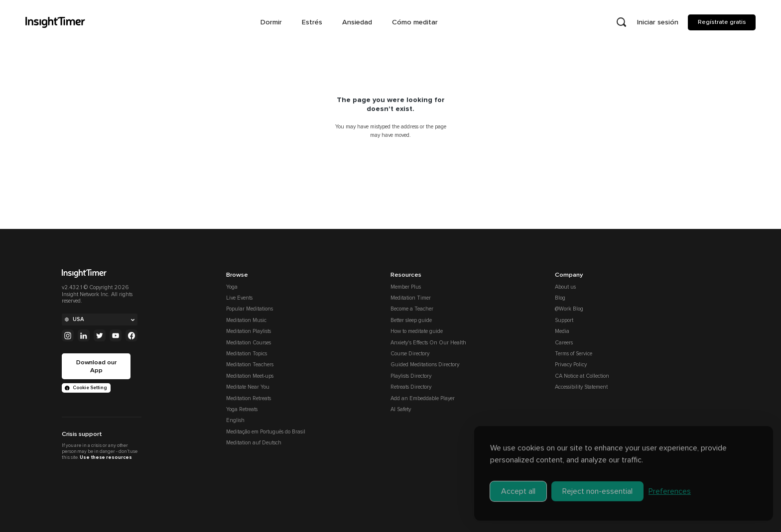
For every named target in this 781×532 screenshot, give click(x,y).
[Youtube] (116, 335)
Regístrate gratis (722, 22)
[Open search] (621, 22)
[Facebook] (131, 335)
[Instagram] (68, 335)
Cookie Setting (86, 388)
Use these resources (106, 457)
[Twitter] (100, 335)
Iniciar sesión (658, 22)
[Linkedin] (84, 335)
